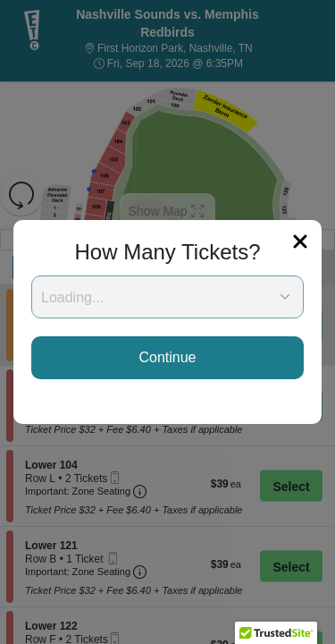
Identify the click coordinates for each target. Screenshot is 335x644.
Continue (167, 357)
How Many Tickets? (167, 252)
